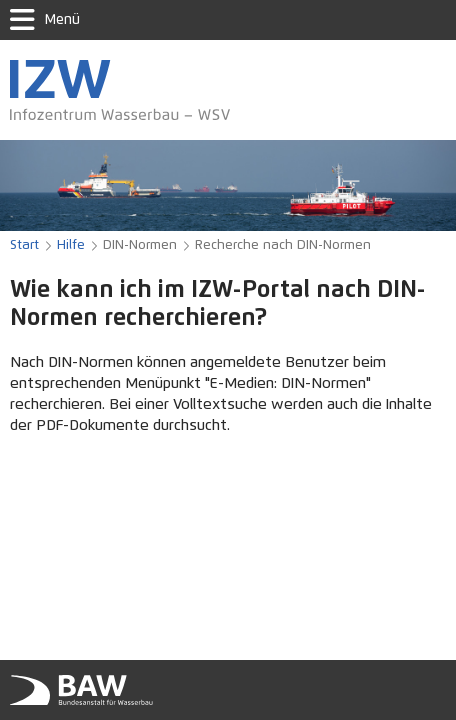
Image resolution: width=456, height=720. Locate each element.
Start (24, 245)
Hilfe (71, 245)
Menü (45, 20)
